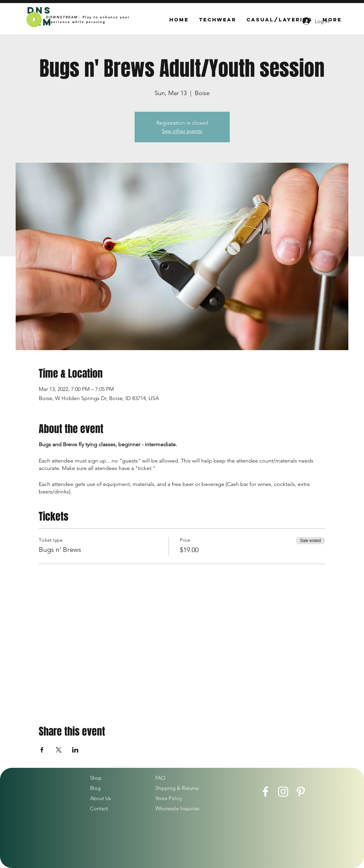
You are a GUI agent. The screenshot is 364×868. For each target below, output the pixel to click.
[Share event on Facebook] (42, 750)
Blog (95, 788)
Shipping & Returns (177, 788)
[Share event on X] (59, 750)
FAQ (160, 778)
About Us (100, 798)
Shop (96, 778)
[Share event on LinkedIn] (75, 750)
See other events (182, 131)
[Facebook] (265, 792)
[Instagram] (283, 792)
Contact (99, 808)
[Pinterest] (301, 792)
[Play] (34, 20)
